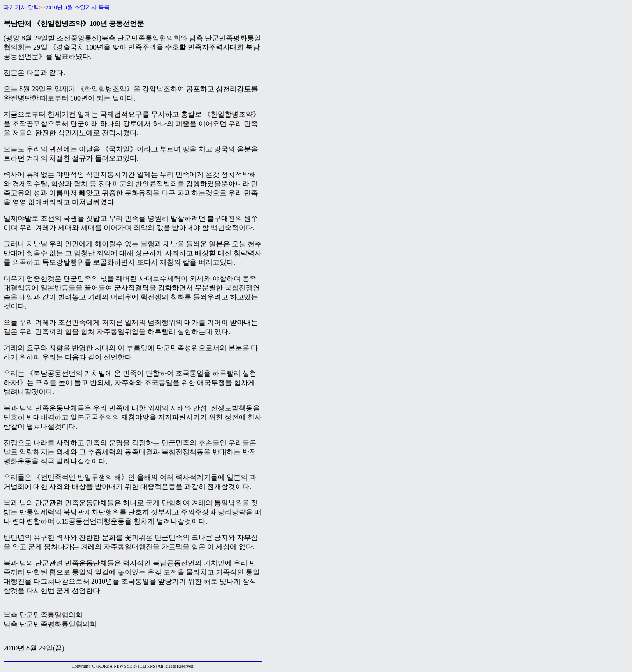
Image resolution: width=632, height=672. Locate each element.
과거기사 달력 (21, 7)
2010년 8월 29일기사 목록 (78, 7)
